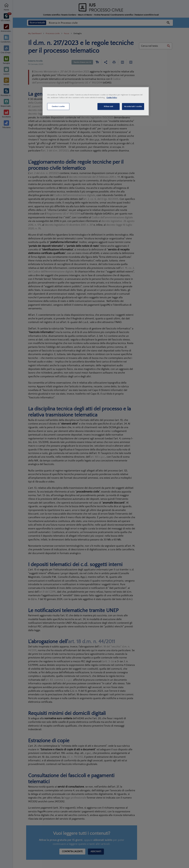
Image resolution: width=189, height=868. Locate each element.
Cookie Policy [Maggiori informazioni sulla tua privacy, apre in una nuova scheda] (112, 98)
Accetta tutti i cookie (133, 106)
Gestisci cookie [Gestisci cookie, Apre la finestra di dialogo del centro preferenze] (58, 106)
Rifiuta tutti (108, 106)
